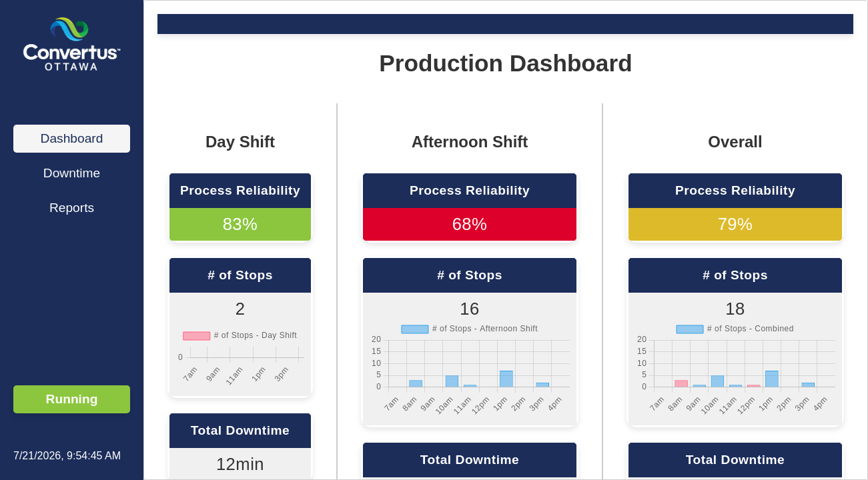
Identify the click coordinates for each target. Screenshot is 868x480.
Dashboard (72, 138)
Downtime (72, 173)
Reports (72, 208)
